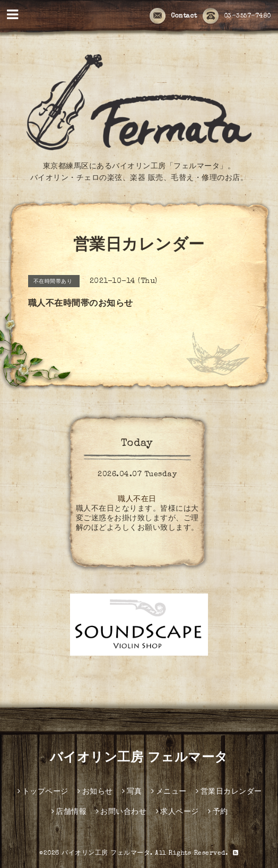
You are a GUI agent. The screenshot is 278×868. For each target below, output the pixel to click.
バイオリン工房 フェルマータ (139, 759)
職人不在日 (137, 500)
